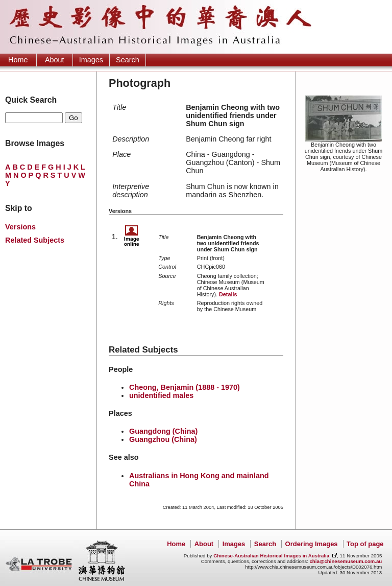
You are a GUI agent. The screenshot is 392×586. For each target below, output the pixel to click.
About (55, 60)
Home (18, 60)
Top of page (365, 544)
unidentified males (161, 395)
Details (228, 294)
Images (91, 60)
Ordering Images (312, 544)
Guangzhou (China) (163, 439)
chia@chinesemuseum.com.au (346, 561)
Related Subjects (35, 240)
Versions (20, 227)
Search (128, 60)
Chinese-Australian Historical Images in (271, 556)
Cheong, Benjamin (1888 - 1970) (185, 387)
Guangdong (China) (163, 431)
